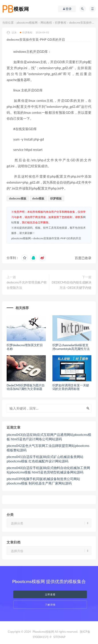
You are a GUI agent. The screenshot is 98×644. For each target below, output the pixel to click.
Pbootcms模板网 (43, 632)
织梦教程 (61, 23)
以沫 (12, 33)
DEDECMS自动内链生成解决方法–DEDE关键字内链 (72, 285)
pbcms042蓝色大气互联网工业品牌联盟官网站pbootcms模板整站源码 (48, 448)
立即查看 (50, 594)
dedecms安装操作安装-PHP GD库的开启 (57, 238)
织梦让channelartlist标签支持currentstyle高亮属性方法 (71, 347)
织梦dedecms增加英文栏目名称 (25, 347)
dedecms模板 (18, 198)
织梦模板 (56, 198)
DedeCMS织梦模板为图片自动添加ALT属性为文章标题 (26, 387)
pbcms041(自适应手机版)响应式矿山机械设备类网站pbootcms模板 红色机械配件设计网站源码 (45, 459)
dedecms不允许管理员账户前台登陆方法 (27, 285)
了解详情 (50, 605)
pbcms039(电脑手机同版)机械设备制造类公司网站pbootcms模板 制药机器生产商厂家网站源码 (43, 481)
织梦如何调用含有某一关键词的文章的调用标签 (71, 387)
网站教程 (46, 23)
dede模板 (38, 198)
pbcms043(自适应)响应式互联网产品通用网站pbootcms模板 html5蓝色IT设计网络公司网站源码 (49, 437)
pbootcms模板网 (27, 23)
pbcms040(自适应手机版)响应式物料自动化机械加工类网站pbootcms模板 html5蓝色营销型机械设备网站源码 (48, 470)
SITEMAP (59, 637)
